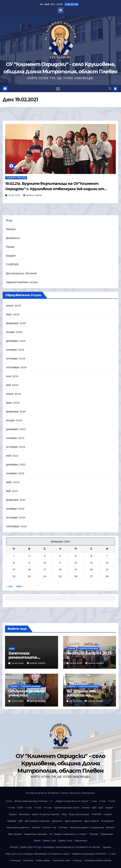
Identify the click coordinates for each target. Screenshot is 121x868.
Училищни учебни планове (98, 860)
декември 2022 (16, 464)
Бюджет (11, 256)
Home (9, 801)
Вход (9, 220)
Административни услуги (22, 282)
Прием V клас (65, 841)
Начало (11, 229)
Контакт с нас (49, 827)
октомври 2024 (16, 359)
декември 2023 (16, 429)
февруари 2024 (16, 412)
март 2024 (13, 403)
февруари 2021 (16, 500)
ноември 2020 (15, 509)
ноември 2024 (15, 350)
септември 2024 (16, 367)
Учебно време (43, 860)
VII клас (48, 808)
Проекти (107, 847)
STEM (12, 649)
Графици (12, 821)
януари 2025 (14, 332)
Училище (77, 860)
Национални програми (36, 834)
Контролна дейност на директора (87, 827)
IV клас (11, 808)
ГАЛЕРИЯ (12, 265)
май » (20, 586)
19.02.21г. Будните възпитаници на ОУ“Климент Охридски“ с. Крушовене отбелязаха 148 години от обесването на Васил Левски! (55, 189)
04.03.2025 (76, 663)
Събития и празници (16, 178)
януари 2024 (14, 420)
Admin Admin (32, 195)
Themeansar (88, 793)
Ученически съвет (61, 860)
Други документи (73, 821)
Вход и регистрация (79, 814)
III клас (112, 801)
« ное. (10, 586)
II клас (103, 801)
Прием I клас (49, 841)
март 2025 (13, 314)
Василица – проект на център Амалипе (39, 814)
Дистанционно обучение (22, 273)
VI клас (38, 808)
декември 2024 (16, 341)
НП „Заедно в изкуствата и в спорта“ (68, 834)
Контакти (63, 827)
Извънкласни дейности (18, 827)
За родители (107, 821)
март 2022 (13, 482)
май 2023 (12, 456)
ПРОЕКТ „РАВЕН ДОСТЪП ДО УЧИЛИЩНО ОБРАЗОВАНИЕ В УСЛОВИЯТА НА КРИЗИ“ (55, 847)
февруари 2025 (16, 323)
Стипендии (15, 860)
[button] (110, 89)
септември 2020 (17, 526)
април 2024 (14, 394)
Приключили (81, 841)
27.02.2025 (18, 701)
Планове (94, 834)
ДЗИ (21, 821)
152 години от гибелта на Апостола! (81, 695)
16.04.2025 (18, 663)
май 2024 (12, 385)
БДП (94, 808)
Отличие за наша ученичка (26, 693)
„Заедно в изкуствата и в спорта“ (72, 801)
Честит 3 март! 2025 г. (89, 655)
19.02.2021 (15, 195)
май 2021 (12, 491)
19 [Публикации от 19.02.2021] (76, 569)
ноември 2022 (15, 473)
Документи (13, 238)
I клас (94, 801)
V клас (29, 808)
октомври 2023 (16, 447)
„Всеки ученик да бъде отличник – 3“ (33, 801)
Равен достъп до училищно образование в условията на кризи (37, 854)
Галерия (108, 814)
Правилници (107, 834)
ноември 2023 (15, 438)
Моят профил (15, 834)
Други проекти (92, 821)
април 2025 (14, 306)
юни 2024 (12, 376)
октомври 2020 (16, 517)
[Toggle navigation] (58, 89)
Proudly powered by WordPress (43, 793)
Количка (36, 827)
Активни (86, 808)
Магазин (110, 827)
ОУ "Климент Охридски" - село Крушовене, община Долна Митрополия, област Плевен (60, 763)
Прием (10, 247)
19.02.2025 (76, 701)
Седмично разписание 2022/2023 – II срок (94, 854)
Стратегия (28, 860)
